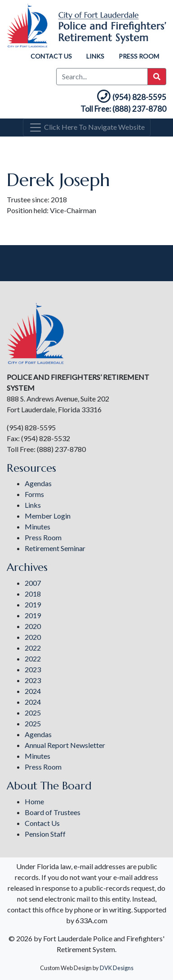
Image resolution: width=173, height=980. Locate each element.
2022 (33, 648)
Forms (34, 494)
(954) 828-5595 (131, 97)
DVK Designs (117, 968)
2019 (33, 604)
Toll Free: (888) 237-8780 (123, 109)
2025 (33, 713)
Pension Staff (45, 834)
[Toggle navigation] (87, 128)
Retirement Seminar (55, 548)
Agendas (38, 483)
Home (34, 801)
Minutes (38, 526)
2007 (33, 583)
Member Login (48, 516)
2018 (33, 594)
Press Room (139, 56)
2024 (33, 691)
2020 (33, 626)
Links (95, 56)
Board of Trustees (53, 812)
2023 (33, 669)
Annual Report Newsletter (65, 745)
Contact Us (51, 56)
